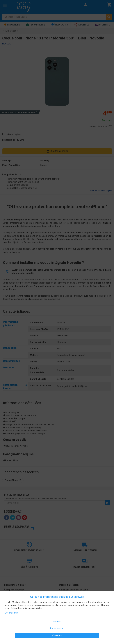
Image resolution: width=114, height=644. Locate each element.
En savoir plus (11, 613)
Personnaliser (57, 628)
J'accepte (57, 635)
